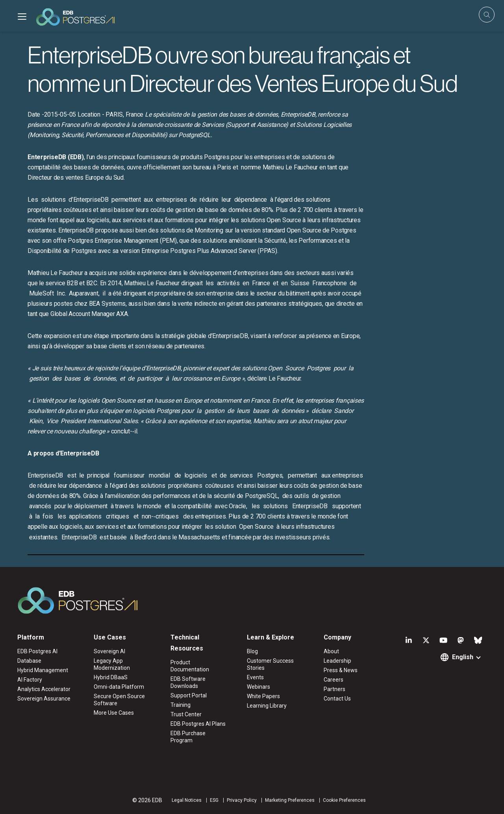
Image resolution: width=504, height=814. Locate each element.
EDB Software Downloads (188, 682)
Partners (334, 689)
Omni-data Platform (119, 687)
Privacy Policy (242, 800)
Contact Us (337, 699)
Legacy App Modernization (112, 664)
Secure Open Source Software (119, 700)
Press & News (341, 670)
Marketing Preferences (290, 800)
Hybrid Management (43, 670)
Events (255, 677)
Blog (252, 651)
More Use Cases (114, 713)
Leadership (337, 661)
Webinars (258, 687)
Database (29, 661)
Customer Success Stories (270, 664)
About (331, 651)
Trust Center (186, 714)
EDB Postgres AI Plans (198, 724)
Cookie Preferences (344, 800)
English (463, 657)
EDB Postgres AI (37, 651)
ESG (214, 800)
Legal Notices (187, 800)
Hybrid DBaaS (111, 677)
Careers (334, 680)
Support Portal (189, 695)
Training (181, 705)
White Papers (263, 696)
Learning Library (267, 706)
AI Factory (30, 680)
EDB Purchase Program (188, 737)
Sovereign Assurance (44, 699)
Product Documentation (190, 666)
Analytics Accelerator (44, 689)
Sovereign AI (109, 651)
